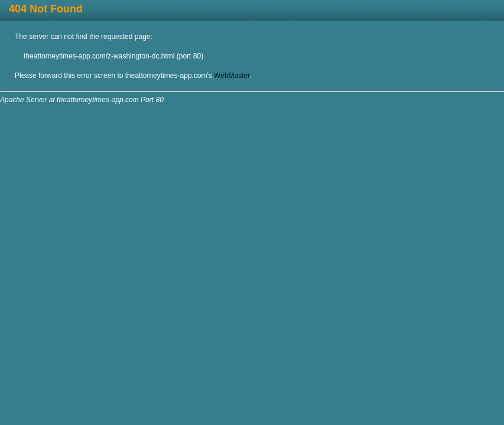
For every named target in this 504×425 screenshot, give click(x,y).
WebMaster (232, 76)
